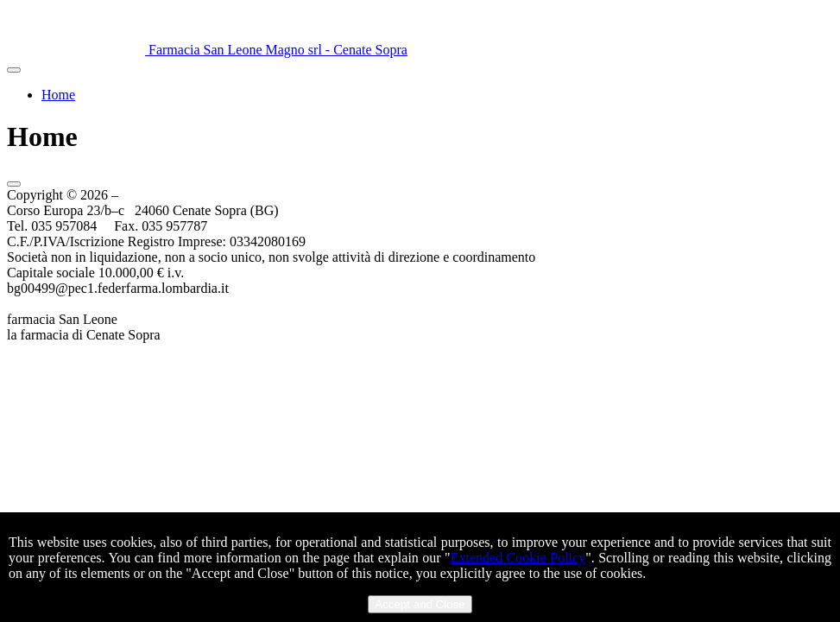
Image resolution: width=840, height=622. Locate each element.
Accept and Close (420, 604)
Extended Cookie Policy (518, 558)
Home (58, 95)
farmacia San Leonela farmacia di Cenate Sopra (84, 327)
